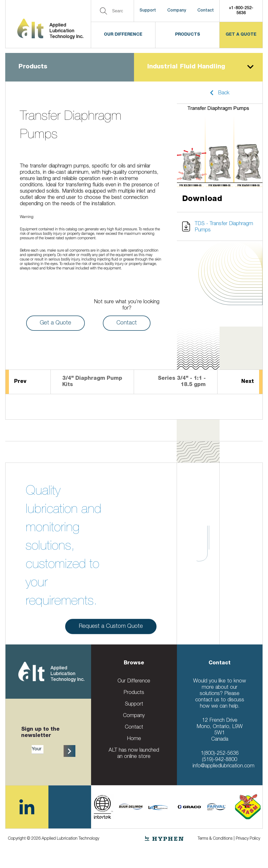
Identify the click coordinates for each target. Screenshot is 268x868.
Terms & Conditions (215, 839)
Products (188, 35)
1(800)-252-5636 (220, 754)
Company (177, 11)
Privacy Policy (248, 839)
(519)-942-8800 (220, 760)
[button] (220, 93)
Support (148, 11)
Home (134, 739)
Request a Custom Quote (111, 630)
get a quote (241, 35)
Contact (206, 11)
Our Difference (123, 35)
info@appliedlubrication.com (224, 766)
